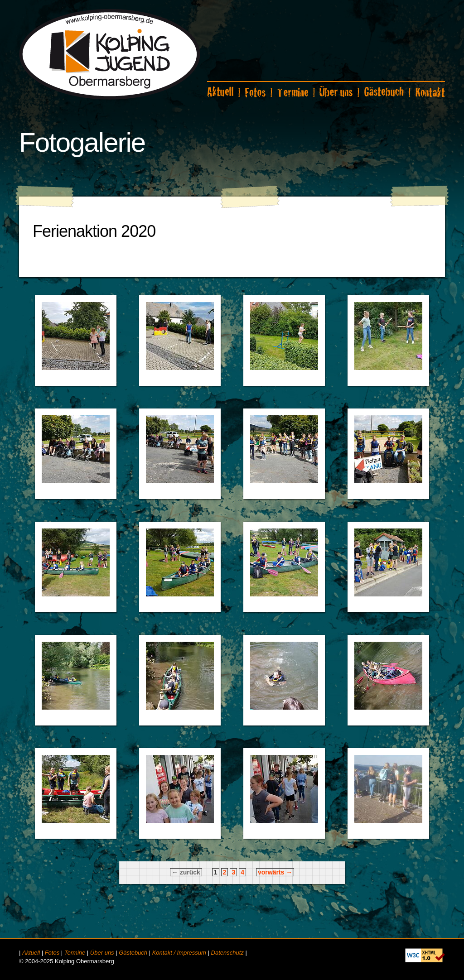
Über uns (102, 953)
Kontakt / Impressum (179, 953)
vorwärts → (275, 872)
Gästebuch (133, 953)
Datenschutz (227, 953)
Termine (75, 953)
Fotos (52, 953)
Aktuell (31, 953)
